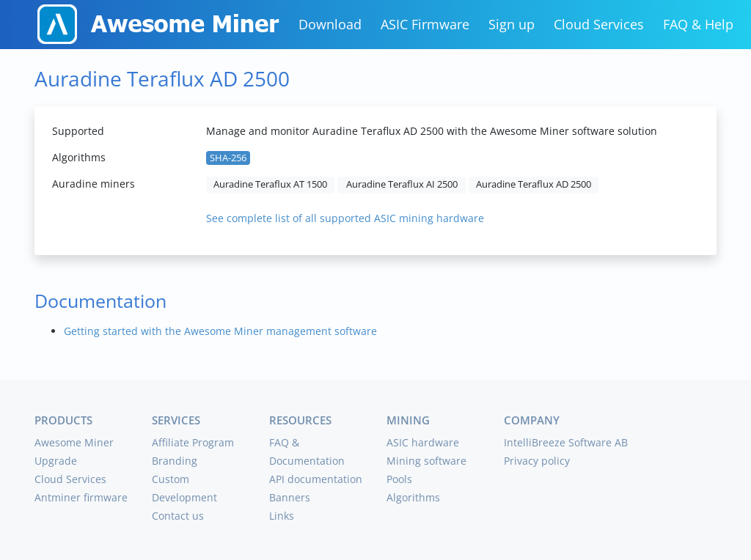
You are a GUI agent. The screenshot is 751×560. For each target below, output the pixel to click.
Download (330, 24)
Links (282, 516)
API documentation (316, 479)
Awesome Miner (74, 442)
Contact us (178, 516)
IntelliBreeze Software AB (566, 442)
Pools (399, 479)
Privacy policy (537, 461)
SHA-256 (228, 158)
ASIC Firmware (425, 24)
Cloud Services (599, 24)
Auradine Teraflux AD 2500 (534, 184)
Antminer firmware (81, 497)
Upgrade (56, 461)
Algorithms (413, 497)
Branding (175, 461)
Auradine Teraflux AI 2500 (402, 184)
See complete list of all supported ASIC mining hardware (345, 218)
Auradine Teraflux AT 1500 (270, 184)
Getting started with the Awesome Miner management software (220, 331)
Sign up (512, 24)
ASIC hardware (423, 442)
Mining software (426, 461)
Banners (290, 497)
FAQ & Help (698, 24)
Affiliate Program (193, 442)
